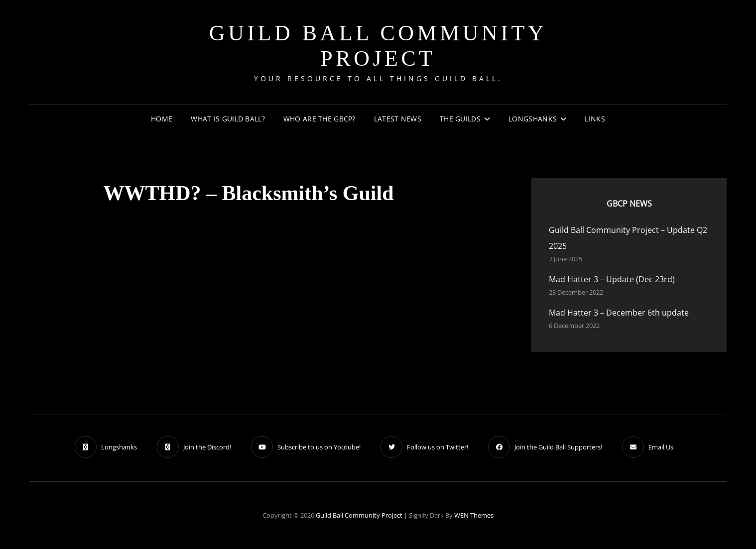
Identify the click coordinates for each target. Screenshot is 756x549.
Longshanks (533, 119)
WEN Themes (474, 515)
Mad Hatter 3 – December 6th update (619, 313)
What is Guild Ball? (228, 119)
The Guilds (460, 119)
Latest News (398, 119)
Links (595, 119)
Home (162, 119)
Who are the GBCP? (319, 119)
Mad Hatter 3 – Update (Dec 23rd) (612, 279)
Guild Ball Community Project (378, 46)
